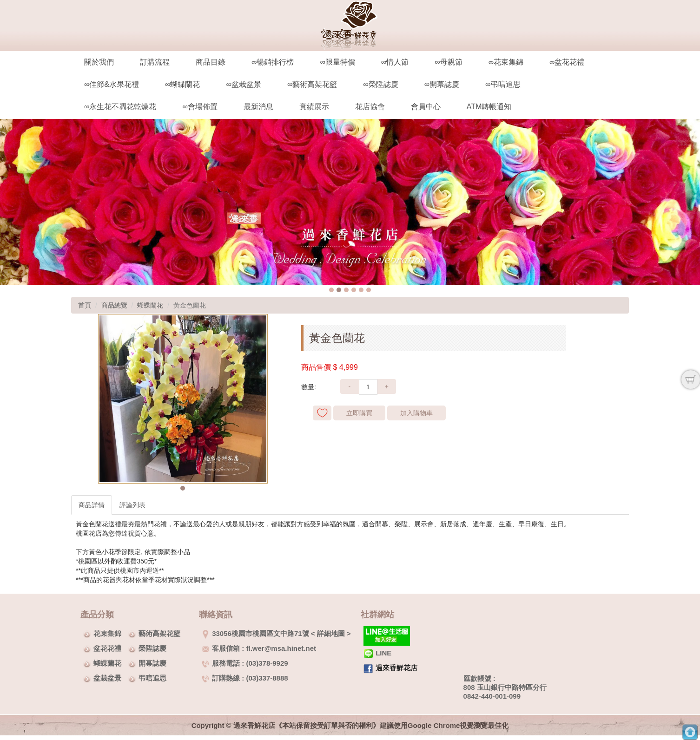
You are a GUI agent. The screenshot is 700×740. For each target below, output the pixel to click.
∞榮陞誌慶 (380, 84)
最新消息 (258, 107)
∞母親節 (448, 62)
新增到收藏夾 (322, 413)
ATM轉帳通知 (489, 107)
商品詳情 (92, 505)
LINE (377, 653)
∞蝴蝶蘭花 (182, 84)
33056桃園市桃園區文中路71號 (255, 633)
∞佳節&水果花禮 (112, 84)
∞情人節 (395, 62)
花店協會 (370, 107)
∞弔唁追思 (503, 84)
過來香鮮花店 (396, 668)
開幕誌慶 (152, 663)
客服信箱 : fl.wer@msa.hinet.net (259, 648)
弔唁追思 (152, 678)
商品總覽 (114, 305)
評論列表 (132, 505)
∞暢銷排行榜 (273, 62)
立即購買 (359, 413)
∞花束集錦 (506, 62)
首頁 (85, 305)
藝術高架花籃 (159, 633)
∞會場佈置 (200, 107)
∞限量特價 (337, 62)
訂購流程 (155, 62)
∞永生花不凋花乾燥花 (120, 107)
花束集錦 (107, 633)
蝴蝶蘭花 (150, 305)
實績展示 (314, 107)
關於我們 (99, 62)
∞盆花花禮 (567, 62)
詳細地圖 (331, 633)
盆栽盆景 (107, 678)
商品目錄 (211, 62)
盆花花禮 (107, 648)
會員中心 (426, 107)
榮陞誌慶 (152, 648)
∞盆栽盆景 (243, 84)
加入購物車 (416, 413)
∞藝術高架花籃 (312, 84)
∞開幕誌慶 (442, 84)
